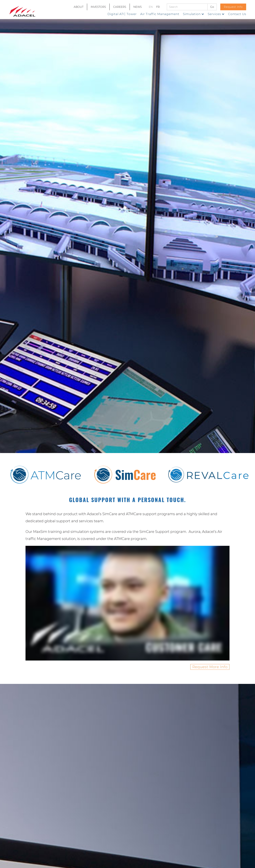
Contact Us (237, 14)
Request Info (233, 7)
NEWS (138, 7)
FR (158, 7)
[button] (194, 14)
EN (151, 7)
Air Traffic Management (160, 14)
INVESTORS (98, 7)
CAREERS (120, 7)
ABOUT (79, 7)
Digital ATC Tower (122, 14)
